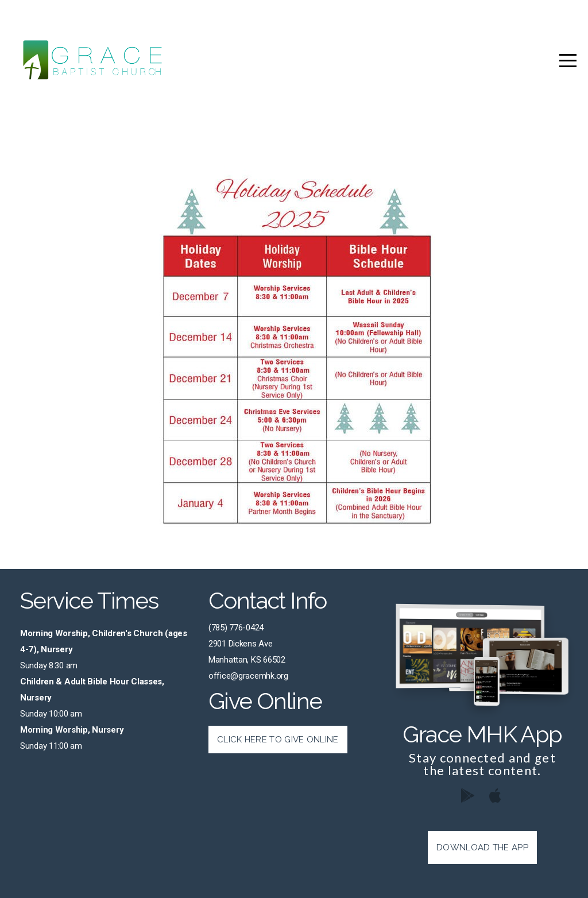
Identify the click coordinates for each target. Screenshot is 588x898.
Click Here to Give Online (278, 740)
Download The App (482, 847)
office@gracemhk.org (248, 676)
